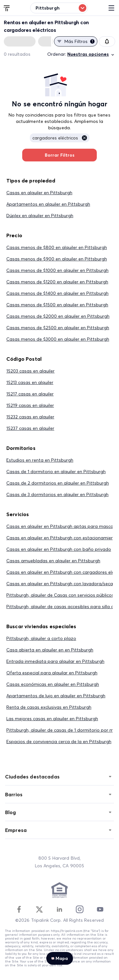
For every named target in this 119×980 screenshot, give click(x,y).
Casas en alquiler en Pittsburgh (39, 193)
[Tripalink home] (7, 8)
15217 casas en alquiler (30, 394)
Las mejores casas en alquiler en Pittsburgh (52, 719)
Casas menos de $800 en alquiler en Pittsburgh (57, 247)
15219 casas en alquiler (30, 405)
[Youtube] (100, 909)
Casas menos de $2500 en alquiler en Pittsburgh (58, 328)
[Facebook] (19, 909)
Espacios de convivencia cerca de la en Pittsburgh (59, 742)
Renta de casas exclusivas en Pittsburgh (49, 707)
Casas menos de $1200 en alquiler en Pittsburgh (57, 282)
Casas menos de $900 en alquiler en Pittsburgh (57, 259)
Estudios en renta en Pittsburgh (40, 460)
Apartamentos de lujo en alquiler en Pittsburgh (56, 696)
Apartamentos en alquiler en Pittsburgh (48, 204)
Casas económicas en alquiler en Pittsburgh (53, 684)
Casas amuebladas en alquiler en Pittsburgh (53, 561)
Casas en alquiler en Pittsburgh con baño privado (59, 549)
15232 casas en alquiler (30, 417)
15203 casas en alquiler (30, 371)
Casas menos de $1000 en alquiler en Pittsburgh (57, 270)
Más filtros (76, 41)
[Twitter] (39, 909)
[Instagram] (80, 909)
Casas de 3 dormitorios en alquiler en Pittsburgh (57, 494)
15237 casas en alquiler (30, 428)
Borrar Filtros (60, 155)
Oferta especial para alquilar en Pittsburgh (52, 673)
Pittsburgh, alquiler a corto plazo (41, 638)
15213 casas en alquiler (30, 382)
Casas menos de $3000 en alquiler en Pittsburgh (58, 339)
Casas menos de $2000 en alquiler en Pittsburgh (58, 316)
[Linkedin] (59, 909)
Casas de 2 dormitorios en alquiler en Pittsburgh (58, 483)
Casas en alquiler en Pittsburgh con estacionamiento (62, 538)
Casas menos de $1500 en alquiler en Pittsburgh (57, 305)
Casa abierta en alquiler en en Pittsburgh (50, 650)
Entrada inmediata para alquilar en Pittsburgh (55, 661)
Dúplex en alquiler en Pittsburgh (40, 216)
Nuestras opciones (91, 54)
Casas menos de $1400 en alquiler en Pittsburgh (57, 293)
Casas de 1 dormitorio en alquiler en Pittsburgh (56, 472)
